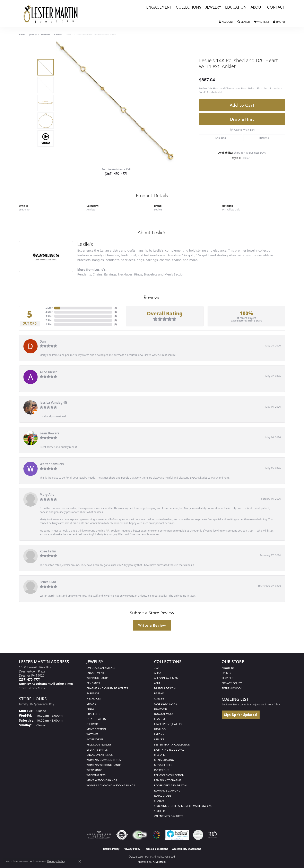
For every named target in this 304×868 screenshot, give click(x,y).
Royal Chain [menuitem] (163, 796)
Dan (43, 341)
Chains (98, 274)
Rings (138, 274)
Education (236, 7)
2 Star (49, 320)
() (115, 308)
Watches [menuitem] (92, 734)
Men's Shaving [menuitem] (164, 760)
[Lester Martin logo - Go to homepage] (51, 13)
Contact (276, 7)
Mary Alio (47, 495)
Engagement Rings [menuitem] (100, 755)
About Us (228, 668)
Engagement (159, 7)
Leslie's (158, 210)
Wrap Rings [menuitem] (94, 770)
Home (22, 35)
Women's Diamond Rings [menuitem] (104, 760)
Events (226, 673)
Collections (188, 7)
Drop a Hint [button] (242, 119)
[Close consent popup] (80, 861)
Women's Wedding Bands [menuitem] (104, 765)
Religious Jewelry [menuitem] (99, 744)
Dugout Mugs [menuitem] (164, 714)
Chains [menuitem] (91, 704)
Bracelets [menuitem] (93, 714)
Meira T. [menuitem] (159, 755)
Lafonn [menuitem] (159, 734)
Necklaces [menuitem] (94, 698)
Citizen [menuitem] (159, 698)
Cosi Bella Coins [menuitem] (166, 704)
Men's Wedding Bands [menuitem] (102, 780)
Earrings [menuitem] (93, 693)
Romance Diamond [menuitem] (167, 790)
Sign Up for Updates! (241, 715)
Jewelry (213, 7)
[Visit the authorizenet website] (122, 835)
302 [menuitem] (156, 668)
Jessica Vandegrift (54, 403)
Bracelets (45, 35)
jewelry (33, 35)
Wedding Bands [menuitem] (98, 678)
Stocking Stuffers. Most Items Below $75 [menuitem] (183, 806)
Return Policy (232, 688)
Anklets (58, 35)
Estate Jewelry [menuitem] (97, 719)
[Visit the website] (156, 835)
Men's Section (174, 274)
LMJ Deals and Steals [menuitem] (101, 668)
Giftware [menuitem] (93, 724)
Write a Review (152, 625)
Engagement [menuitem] (95, 673)
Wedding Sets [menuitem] (96, 775)
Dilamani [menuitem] (160, 709)
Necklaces (125, 274)
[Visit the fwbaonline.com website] (140, 835)
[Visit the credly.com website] (198, 835)
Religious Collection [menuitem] (169, 775)
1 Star (49, 324)
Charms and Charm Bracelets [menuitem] (107, 688)
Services (227, 678)
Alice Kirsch (49, 372)
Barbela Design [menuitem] (165, 688)
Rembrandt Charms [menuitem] (168, 780)
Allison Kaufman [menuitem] (166, 678)
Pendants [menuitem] (93, 683)
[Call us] (46, 684)
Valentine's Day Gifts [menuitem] (169, 816)
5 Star (49, 308)
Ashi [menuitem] (157, 683)
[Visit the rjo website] (212, 835)
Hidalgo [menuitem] (160, 729)
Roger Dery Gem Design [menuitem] (170, 785)
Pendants (84, 274)
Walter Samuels (52, 464)
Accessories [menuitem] (95, 739)
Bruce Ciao (48, 582)
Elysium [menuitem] (160, 719)
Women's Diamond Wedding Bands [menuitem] (111, 785)
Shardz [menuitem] (159, 801)
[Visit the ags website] (99, 835)
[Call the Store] (30, 679)
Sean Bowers (50, 433)
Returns (264, 138)
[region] (117, 103)
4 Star (49, 312)
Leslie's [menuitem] (159, 739)
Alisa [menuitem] (158, 673)
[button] (226, 22)
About (257, 7)
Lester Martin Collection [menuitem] (172, 744)
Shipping (221, 138)
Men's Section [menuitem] (96, 729)
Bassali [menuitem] (159, 693)
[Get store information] (32, 688)
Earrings (110, 274)
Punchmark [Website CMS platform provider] (159, 862)
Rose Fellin (48, 551)
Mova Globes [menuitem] (163, 765)
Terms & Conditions (156, 849)
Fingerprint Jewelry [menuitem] (168, 724)
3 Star (49, 316)
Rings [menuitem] (90, 709)
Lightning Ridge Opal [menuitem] (169, 750)
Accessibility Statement (186, 849)
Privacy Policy (232, 683)
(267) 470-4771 (116, 174)
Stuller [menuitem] (159, 811)
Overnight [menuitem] (162, 770)
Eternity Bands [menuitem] (97, 750)
